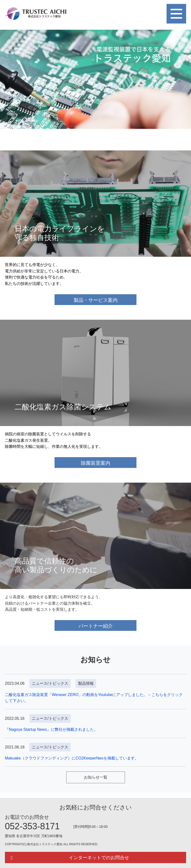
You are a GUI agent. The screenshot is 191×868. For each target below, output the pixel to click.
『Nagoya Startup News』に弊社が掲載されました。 (51, 729)
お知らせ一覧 (96, 777)
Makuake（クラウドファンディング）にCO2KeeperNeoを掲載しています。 (72, 758)
